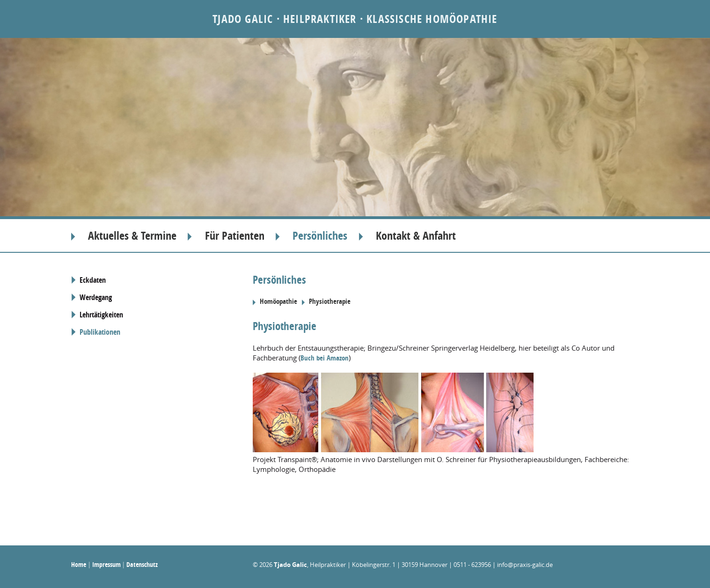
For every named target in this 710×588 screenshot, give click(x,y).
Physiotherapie (330, 301)
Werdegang (96, 297)
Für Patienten (235, 235)
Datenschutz (142, 564)
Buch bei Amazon (325, 358)
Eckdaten (93, 280)
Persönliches (320, 235)
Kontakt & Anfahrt (416, 235)
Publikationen (100, 332)
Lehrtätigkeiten (101, 315)
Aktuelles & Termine (132, 235)
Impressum (106, 564)
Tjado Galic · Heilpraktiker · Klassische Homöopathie (355, 19)
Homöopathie (278, 301)
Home (79, 564)
